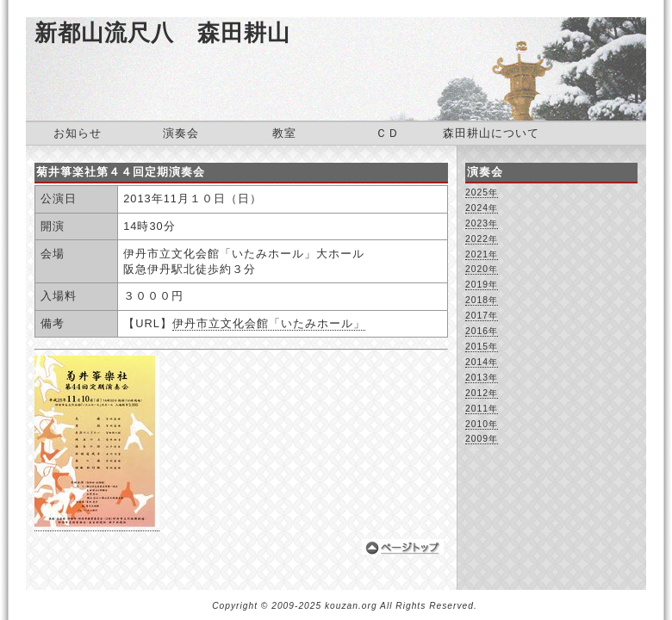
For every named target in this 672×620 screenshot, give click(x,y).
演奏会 (181, 133)
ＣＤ (388, 133)
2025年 (482, 192)
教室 (284, 133)
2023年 (482, 223)
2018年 (482, 300)
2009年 (482, 439)
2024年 (482, 208)
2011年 (482, 409)
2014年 (482, 362)
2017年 (482, 316)
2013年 (482, 378)
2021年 (482, 254)
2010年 (482, 424)
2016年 (482, 331)
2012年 (482, 393)
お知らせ (78, 133)
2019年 (482, 285)
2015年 (482, 347)
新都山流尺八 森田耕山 (162, 33)
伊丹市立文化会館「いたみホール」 (269, 323)
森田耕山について (491, 133)
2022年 (482, 239)
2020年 (482, 269)
